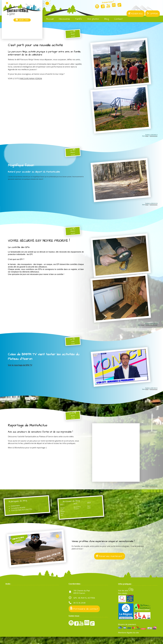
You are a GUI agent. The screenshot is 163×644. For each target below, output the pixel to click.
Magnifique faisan (21, 167)
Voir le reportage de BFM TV (20, 368)
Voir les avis (126, 598)
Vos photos (92, 19)
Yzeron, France (22, 30)
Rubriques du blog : (21, 505)
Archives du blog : (68, 505)
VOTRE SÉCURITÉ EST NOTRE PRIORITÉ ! (40, 243)
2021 (58, 509)
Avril (58, 514)
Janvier (59, 516)
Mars (58, 519)
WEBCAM (22, 20)
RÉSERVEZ (136, 14)
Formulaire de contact (84, 616)
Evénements (154, 137)
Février (59, 512)
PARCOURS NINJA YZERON (31, 79)
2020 (69, 508)
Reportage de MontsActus (28, 429)
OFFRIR (152, 14)
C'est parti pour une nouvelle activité (36, 45)
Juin (58, 521)
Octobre (70, 514)
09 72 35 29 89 (79, 610)
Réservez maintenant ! (110, 563)
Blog (105, 19)
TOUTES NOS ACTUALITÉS (24, 514)
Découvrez (63, 19)
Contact (117, 19)
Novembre (70, 512)
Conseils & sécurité (151, 328)
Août (79, 513)
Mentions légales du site (128, 640)
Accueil (48, 19)
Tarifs (77, 19)
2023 (79, 507)
